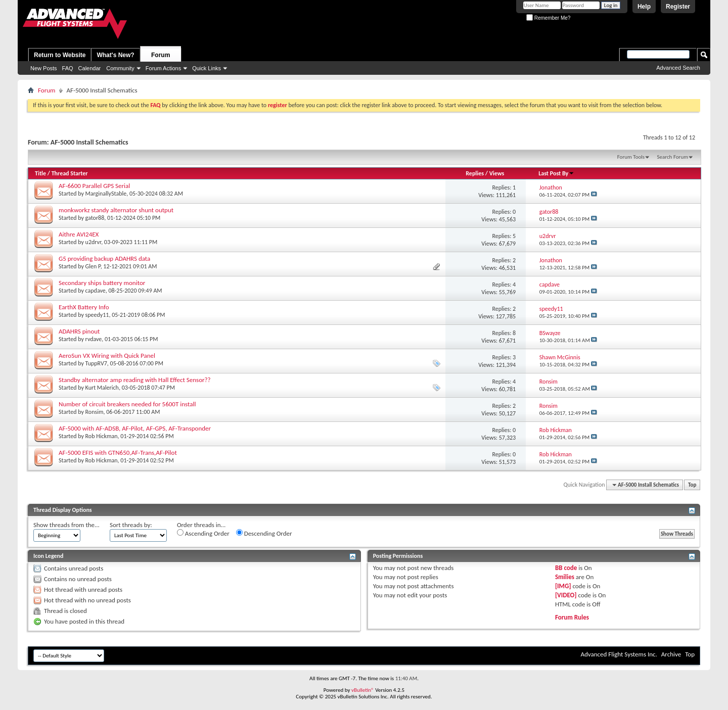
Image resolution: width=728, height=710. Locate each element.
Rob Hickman (102, 436)
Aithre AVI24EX (79, 234)
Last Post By (556, 173)
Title (40, 173)
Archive (671, 654)
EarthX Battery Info (84, 307)
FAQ (68, 68)
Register (678, 7)
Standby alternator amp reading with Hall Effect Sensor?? (135, 380)
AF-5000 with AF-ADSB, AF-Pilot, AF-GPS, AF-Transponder (135, 428)
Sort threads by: (131, 525)
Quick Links (207, 68)
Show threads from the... (66, 525)
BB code (566, 568)
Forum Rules (572, 617)
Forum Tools (631, 157)
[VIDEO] (566, 595)
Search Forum (673, 157)
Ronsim (95, 412)
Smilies (565, 577)
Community (120, 68)
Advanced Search (678, 68)
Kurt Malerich (102, 388)
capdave (96, 291)
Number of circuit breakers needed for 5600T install (127, 404)
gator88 (95, 218)
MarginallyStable (106, 194)
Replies (475, 173)
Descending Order (264, 533)
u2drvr (94, 242)
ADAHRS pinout (79, 331)
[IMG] (563, 586)
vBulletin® (363, 690)
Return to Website (60, 55)
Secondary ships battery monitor (102, 283)
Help (644, 7)
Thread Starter (70, 173)
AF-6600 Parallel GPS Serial (94, 186)
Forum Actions (163, 68)
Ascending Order (203, 533)
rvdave (94, 339)
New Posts (44, 68)
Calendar (90, 68)
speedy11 (97, 315)
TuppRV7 (96, 363)
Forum (161, 55)
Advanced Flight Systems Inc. (619, 654)
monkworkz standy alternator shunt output (116, 210)
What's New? (115, 55)
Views (497, 173)
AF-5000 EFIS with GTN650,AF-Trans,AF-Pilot (118, 453)
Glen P (93, 266)
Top (692, 485)
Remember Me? (548, 18)
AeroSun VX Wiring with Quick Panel (107, 356)
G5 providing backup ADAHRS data (104, 258)
